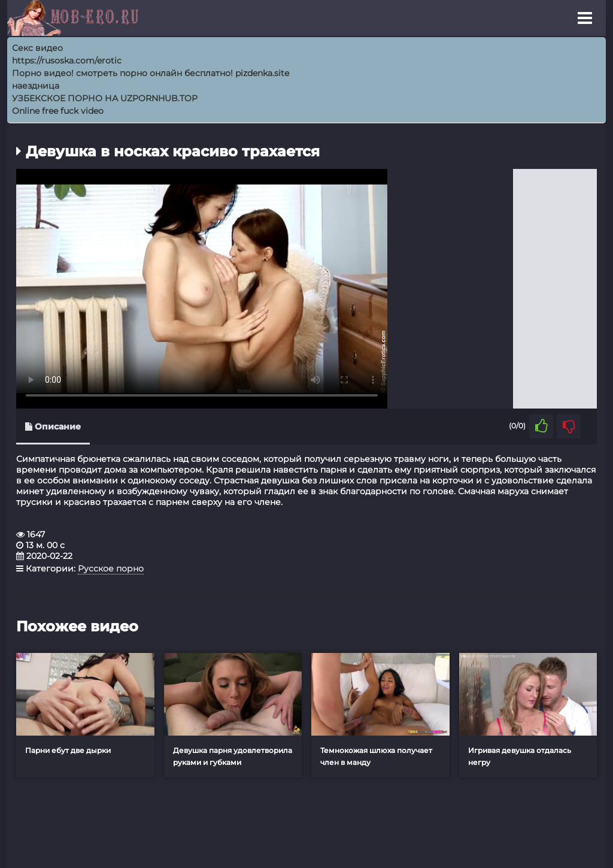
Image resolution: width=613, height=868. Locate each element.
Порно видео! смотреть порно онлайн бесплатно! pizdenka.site (151, 73)
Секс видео (37, 48)
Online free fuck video (58, 111)
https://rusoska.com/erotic (67, 61)
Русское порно (111, 568)
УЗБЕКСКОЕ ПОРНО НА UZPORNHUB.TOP (105, 98)
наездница (36, 86)
